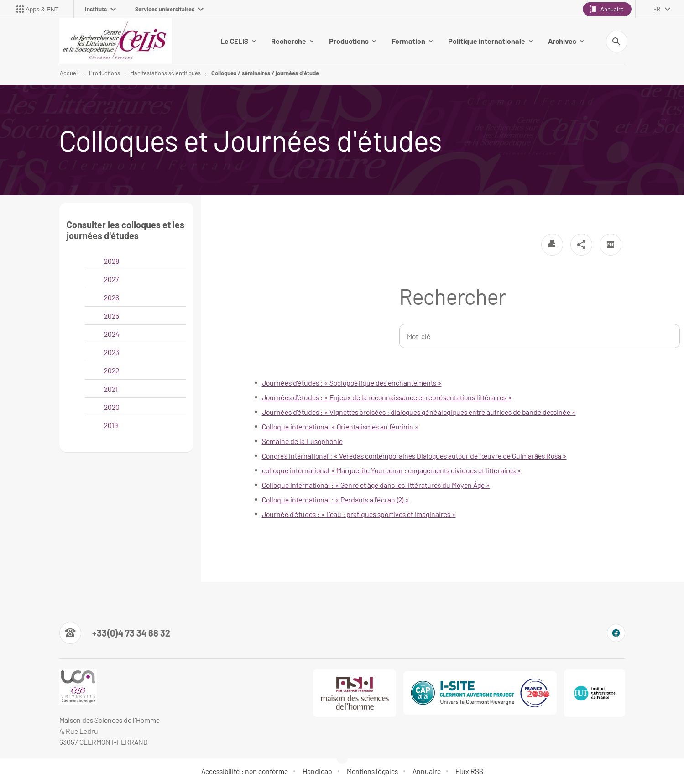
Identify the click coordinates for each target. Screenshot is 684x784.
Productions (352, 41)
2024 (112, 334)
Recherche (292, 41)
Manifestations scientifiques (165, 73)
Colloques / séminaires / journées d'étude (265, 73)
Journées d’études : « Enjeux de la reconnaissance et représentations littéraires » (387, 397)
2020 (112, 407)
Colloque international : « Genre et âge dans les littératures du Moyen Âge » (376, 485)
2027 (112, 279)
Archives (566, 41)
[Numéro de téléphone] (115, 633)
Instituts (100, 9)
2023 (112, 352)
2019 (111, 425)
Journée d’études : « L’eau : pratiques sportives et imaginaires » (359, 514)
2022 (112, 370)
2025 (112, 316)
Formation (412, 41)
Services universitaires (169, 9)
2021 (111, 389)
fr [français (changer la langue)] (657, 9)
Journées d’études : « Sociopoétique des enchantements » (352, 383)
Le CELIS (238, 41)
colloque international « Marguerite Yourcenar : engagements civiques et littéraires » (392, 470)
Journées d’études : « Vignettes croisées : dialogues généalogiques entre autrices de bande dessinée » (419, 412)
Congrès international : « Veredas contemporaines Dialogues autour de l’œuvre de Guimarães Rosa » (414, 456)
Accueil (69, 73)
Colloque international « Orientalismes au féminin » (340, 426)
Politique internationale (490, 41)
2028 (112, 261)
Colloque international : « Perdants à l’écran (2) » (336, 499)
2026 (112, 297)
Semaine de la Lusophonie (302, 441)
